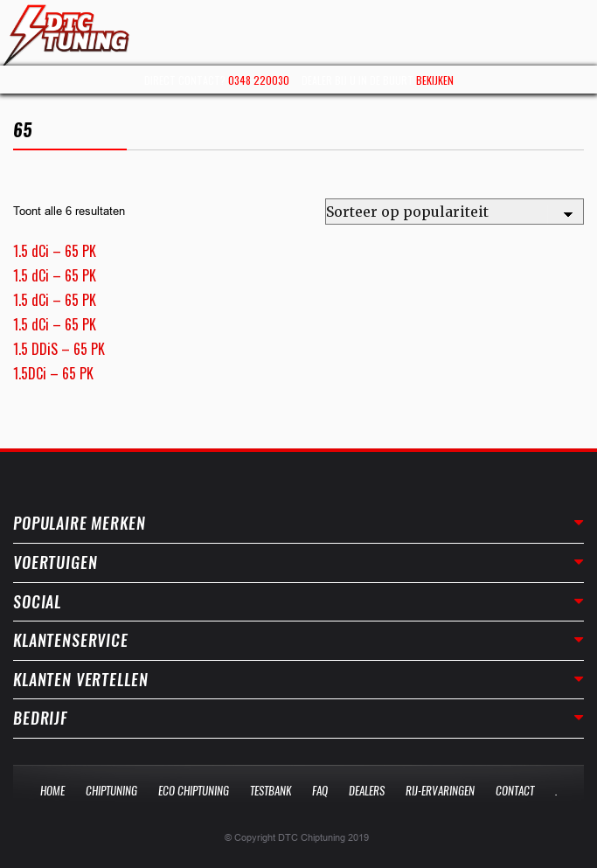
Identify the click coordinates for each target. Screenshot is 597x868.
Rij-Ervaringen (440, 791)
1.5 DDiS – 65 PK (59, 349)
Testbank (271, 791)
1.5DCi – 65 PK (53, 373)
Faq (320, 791)
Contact (515, 791)
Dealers (367, 791)
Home (52, 791)
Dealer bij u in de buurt (378, 80)
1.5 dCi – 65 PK (55, 251)
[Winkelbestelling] (455, 212)
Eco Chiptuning (194, 791)
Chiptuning (111, 791)
